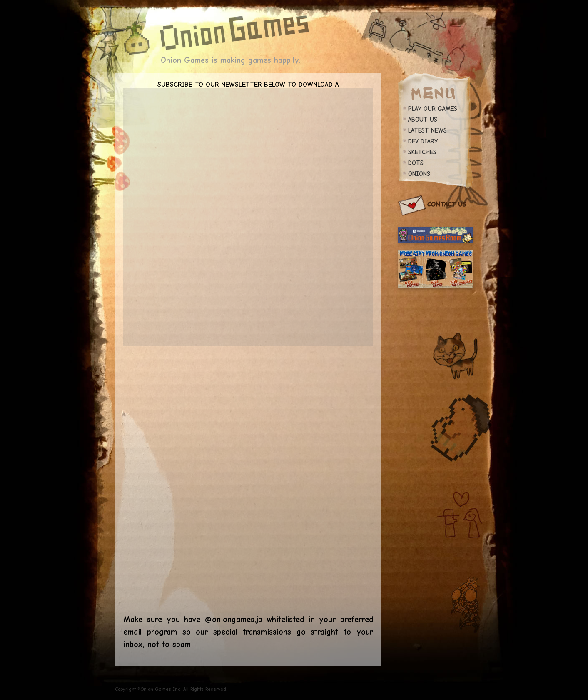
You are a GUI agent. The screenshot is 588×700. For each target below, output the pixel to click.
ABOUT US (423, 120)
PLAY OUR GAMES (433, 109)
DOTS (416, 163)
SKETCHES (422, 152)
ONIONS (419, 174)
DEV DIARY (423, 141)
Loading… (248, 478)
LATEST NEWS (427, 130)
